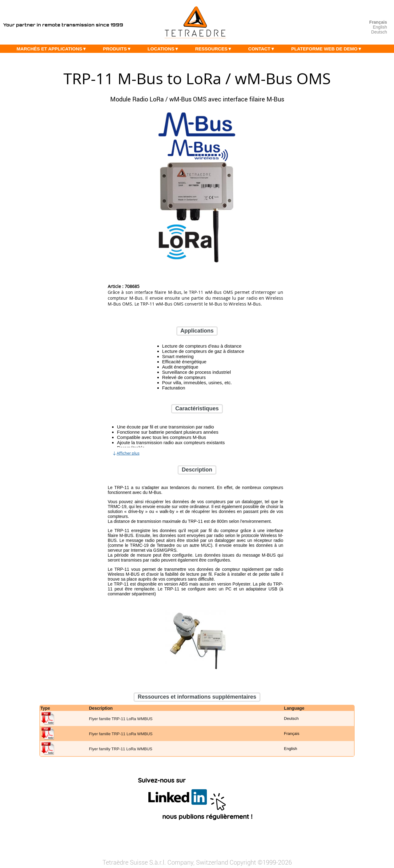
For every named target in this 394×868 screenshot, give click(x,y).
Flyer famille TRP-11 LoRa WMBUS (121, 734)
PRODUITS (119, 49)
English (380, 27)
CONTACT (263, 49)
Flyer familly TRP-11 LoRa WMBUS (121, 749)
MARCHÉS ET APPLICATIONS (53, 49)
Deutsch (379, 32)
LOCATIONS (165, 49)
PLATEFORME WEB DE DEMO (328, 49)
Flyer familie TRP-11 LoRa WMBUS (121, 719)
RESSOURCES (215, 49)
